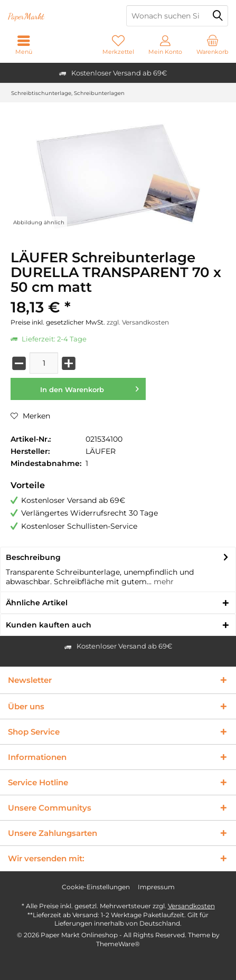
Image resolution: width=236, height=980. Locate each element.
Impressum (156, 887)
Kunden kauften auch (49, 625)
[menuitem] (213, 45)
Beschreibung (33, 557)
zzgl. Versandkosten (138, 322)
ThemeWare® (118, 944)
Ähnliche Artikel (37, 603)
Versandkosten (191, 906)
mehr (163, 582)
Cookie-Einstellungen (96, 887)
